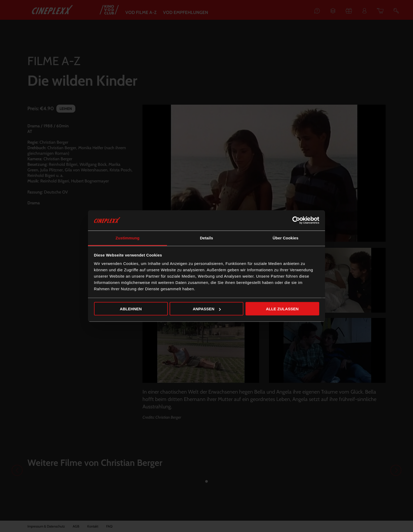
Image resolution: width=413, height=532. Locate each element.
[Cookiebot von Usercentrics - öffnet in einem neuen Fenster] (296, 220)
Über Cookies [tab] (286, 238)
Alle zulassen (282, 309)
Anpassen (207, 309)
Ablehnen (131, 309)
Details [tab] (206, 238)
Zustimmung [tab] (128, 238)
